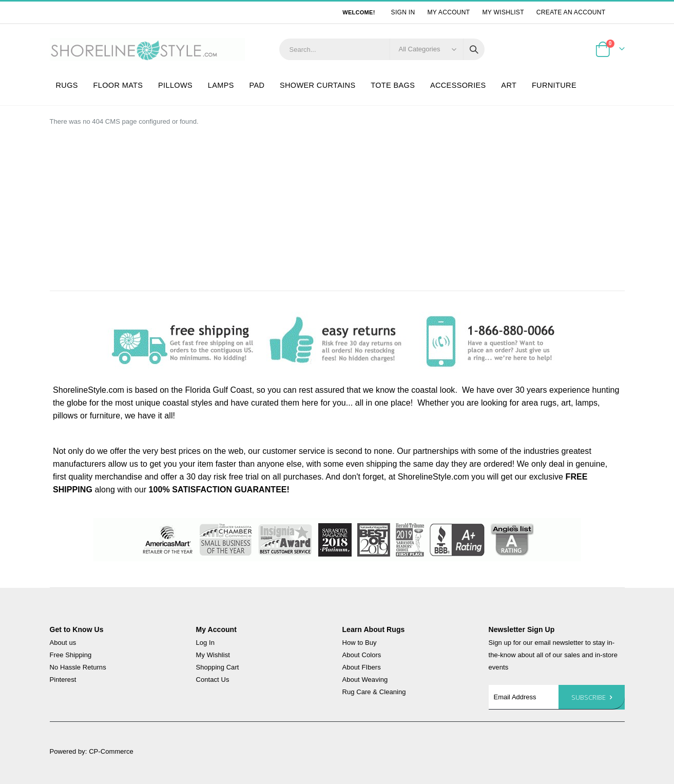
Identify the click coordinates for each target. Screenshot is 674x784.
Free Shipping (71, 655)
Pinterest (63, 680)
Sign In (403, 12)
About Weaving (365, 680)
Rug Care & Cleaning (374, 692)
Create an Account (571, 12)
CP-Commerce (111, 751)
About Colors (362, 655)
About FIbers (362, 667)
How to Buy (360, 643)
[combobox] (382, 49)
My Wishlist (503, 12)
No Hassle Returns (78, 667)
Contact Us (213, 680)
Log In (206, 643)
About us (63, 643)
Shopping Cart (218, 667)
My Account (448, 12)
